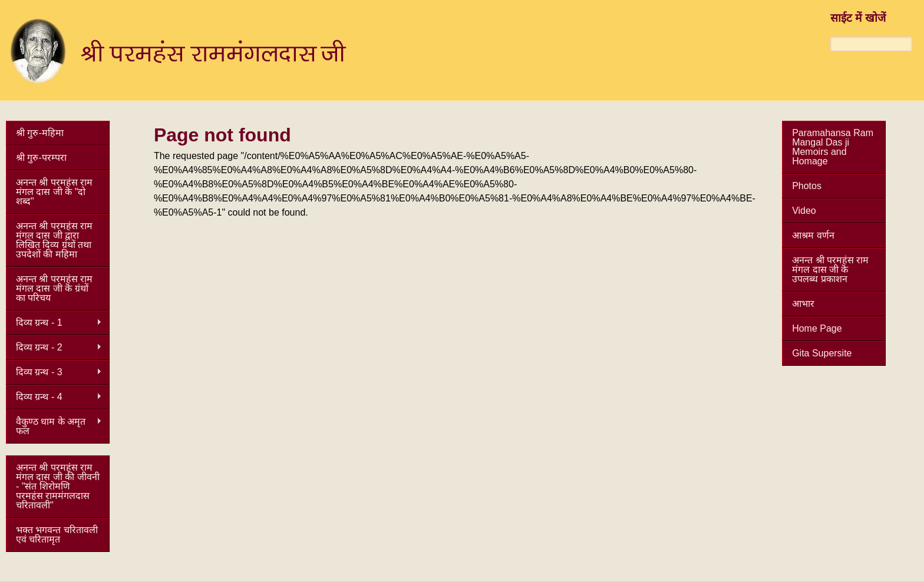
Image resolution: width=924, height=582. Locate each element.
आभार (803, 304)
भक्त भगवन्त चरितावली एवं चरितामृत (57, 535)
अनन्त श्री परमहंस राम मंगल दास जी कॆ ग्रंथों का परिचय (54, 288)
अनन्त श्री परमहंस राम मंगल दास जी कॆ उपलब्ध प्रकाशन (830, 269)
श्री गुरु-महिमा (40, 133)
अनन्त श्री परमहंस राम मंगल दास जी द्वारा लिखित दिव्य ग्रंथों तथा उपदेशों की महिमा (54, 240)
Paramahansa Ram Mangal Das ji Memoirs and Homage (833, 147)
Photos (807, 186)
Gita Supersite (822, 353)
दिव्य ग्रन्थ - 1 (54, 323)
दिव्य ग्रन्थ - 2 (54, 348)
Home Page (817, 328)
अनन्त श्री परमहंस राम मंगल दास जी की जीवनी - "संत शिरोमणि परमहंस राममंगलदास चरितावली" (58, 486)
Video (804, 211)
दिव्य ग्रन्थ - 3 (54, 372)
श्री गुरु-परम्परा (41, 158)
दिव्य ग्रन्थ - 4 (54, 397)
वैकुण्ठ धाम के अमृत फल (54, 426)
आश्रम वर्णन (813, 235)
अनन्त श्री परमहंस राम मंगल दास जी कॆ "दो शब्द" (54, 192)
